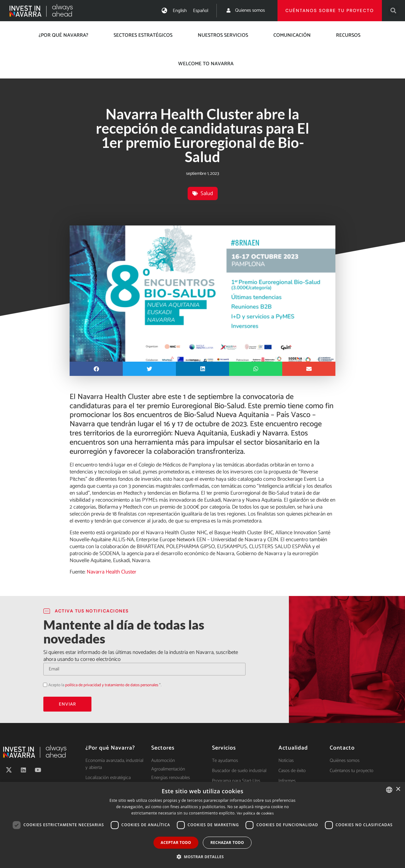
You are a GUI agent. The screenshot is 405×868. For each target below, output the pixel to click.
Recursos (348, 35)
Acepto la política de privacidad (43, 684)
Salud (207, 193)
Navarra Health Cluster (111, 572)
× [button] (398, 789)
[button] (393, 11)
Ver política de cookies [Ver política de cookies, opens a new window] (255, 813)
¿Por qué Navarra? (63, 35)
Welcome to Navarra (206, 64)
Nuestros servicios (223, 35)
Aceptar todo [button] (176, 843)
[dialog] (202, 825)
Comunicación (292, 35)
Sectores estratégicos (143, 35)
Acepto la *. (105, 685)
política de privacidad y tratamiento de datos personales (112, 685)
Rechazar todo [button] (227, 843)
